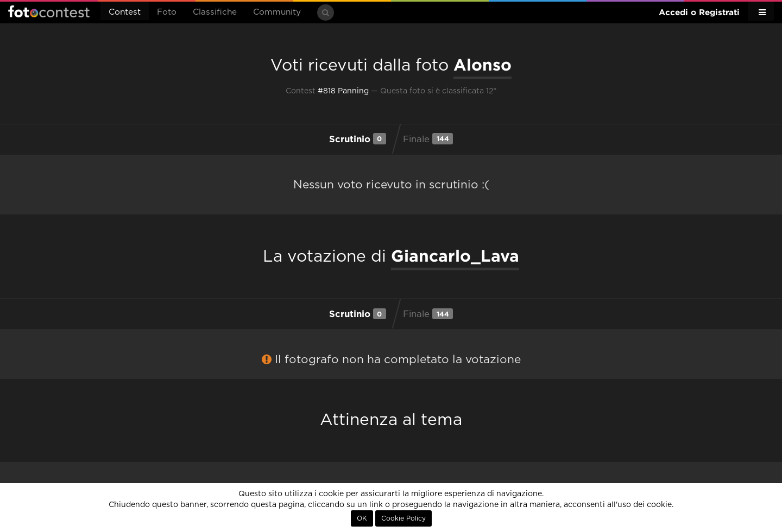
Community (277, 12)
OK (362, 518)
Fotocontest (49, 11)
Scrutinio (358, 138)
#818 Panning (343, 91)
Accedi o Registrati (699, 12)
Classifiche (215, 12)
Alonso (483, 65)
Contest (125, 12)
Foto (167, 12)
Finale (428, 138)
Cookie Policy (403, 518)
